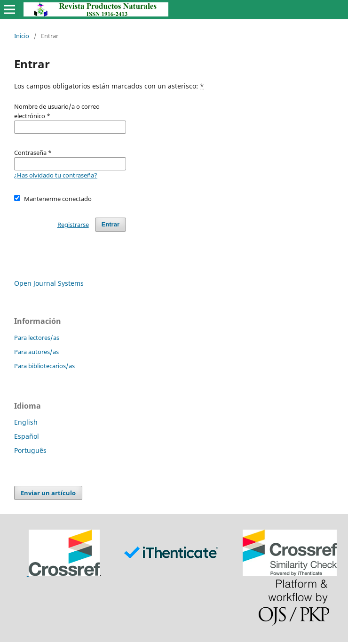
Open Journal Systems (49, 283)
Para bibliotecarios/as (44, 366)
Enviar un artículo (48, 493)
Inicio (22, 36)
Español (27, 436)
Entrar (111, 224)
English (26, 422)
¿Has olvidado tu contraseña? (56, 175)
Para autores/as (36, 352)
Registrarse (73, 225)
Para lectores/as (37, 338)
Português (30, 450)
